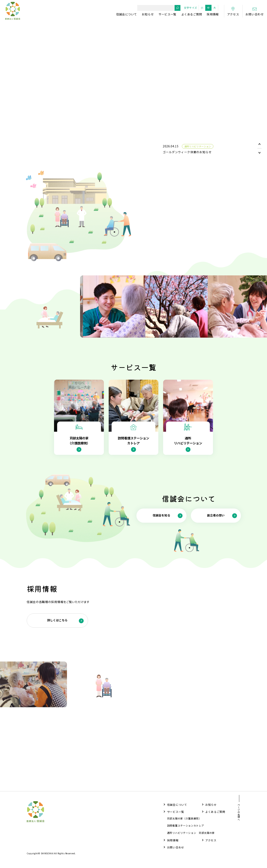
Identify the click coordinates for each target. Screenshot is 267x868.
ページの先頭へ (239, 814)
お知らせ (148, 14)
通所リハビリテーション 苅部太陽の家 (191, 834)
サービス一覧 (168, 14)
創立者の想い (222, 522)
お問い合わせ (176, 849)
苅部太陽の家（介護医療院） (184, 820)
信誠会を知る (168, 522)
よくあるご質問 (192, 14)
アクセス (211, 841)
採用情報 (213, 14)
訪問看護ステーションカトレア (186, 827)
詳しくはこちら (65, 628)
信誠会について (127, 14)
